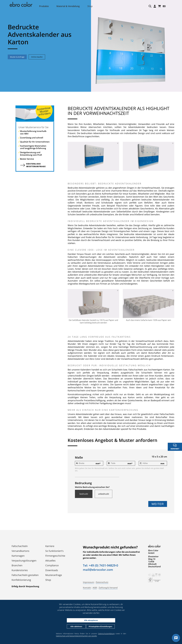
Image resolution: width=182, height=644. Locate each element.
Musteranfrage (54, 575)
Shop (90, 6)
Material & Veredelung (68, 6)
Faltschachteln (20, 546)
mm (98, 464)
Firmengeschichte (55, 556)
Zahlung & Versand (108, 588)
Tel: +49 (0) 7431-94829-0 (100, 565)
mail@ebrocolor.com (98, 570)
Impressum (88, 582)
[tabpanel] (91, 46)
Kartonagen (18, 556)
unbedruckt (104, 494)
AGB (95, 588)
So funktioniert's (54, 551)
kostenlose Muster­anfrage (36, 165)
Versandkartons (20, 551)
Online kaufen (37, 57)
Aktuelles (50, 561)
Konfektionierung (21, 580)
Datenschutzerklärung (106, 634)
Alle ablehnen (76, 626)
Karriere (50, 546)
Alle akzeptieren (91, 620)
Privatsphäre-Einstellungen (100, 626)
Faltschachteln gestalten (25, 575)
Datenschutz (102, 582)
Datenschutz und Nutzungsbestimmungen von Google (76, 636)
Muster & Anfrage (17, 57)
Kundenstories (20, 570)
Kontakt (87, 588)
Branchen (17, 565)
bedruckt (84, 494)
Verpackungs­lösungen (24, 561)
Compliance (52, 565)
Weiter (158, 504)
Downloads (52, 570)
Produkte (44, 6)
